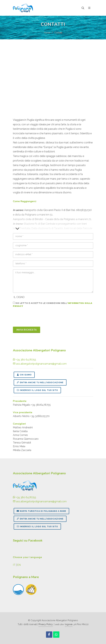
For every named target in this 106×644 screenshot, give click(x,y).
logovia (69, 624)
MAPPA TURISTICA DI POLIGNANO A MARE (41, 511)
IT (14, 565)
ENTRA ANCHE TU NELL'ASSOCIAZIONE (40, 382)
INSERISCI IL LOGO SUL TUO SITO (37, 390)
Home (47, 33)
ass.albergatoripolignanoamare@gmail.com (40, 364)
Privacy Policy (46, 624)
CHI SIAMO (24, 375)
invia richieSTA (27, 330)
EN (19, 565)
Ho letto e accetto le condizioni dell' (53, 305)
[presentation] (37, 318)
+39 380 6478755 (24, 360)
